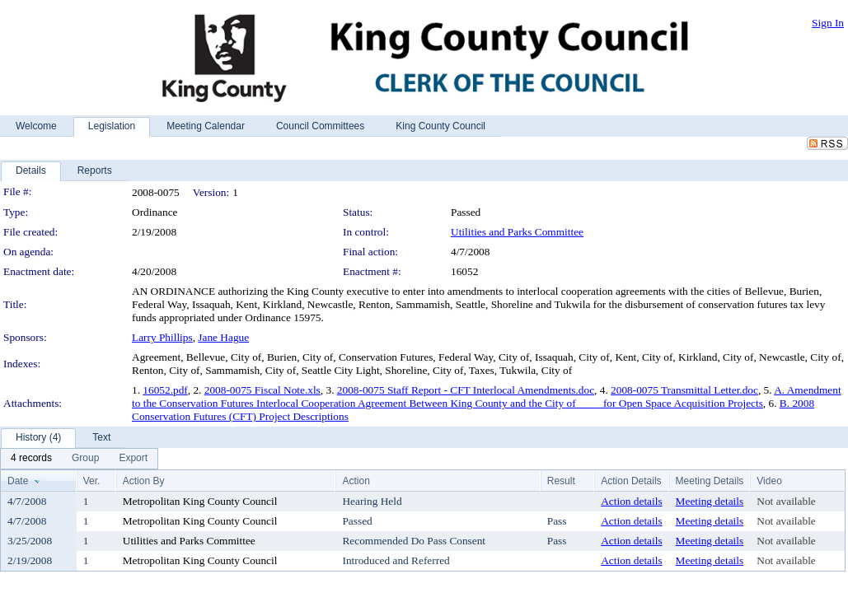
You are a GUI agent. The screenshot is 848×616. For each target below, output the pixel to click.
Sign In (828, 23)
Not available (786, 501)
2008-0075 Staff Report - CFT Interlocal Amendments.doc (466, 390)
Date (18, 481)
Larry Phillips (162, 337)
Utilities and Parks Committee (517, 232)
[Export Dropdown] (133, 459)
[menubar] (79, 459)
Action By (144, 481)
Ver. (92, 481)
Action (356, 481)
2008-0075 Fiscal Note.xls (262, 390)
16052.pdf (165, 390)
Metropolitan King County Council (200, 501)
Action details (631, 501)
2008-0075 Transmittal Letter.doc (684, 390)
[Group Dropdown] (85, 459)
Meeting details (710, 501)
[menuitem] (31, 459)
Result (561, 481)
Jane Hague (223, 337)
